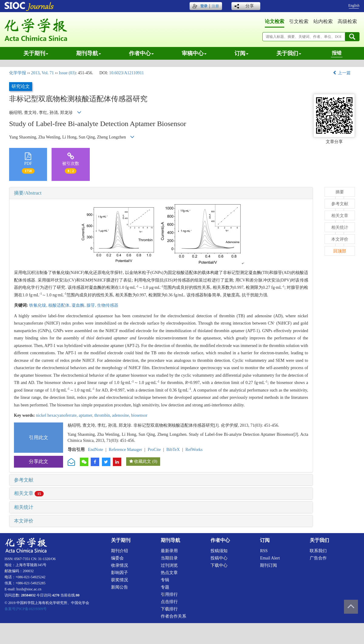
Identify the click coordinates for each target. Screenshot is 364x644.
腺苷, (92, 305)
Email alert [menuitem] (270, 558)
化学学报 (18, 73)
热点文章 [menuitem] (169, 573)
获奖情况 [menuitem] (120, 580)
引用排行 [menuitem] (169, 594)
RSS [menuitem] (264, 551)
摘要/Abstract (28, 193)
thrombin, (103, 415)
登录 (204, 6)
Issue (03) (67, 73)
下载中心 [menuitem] (219, 565)
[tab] (161, 193)
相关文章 (29, 493)
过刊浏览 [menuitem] (169, 565)
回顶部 (340, 251)
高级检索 (347, 21)
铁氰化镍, (39, 305)
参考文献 (24, 480)
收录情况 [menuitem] (120, 565)
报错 (337, 53)
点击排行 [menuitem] (169, 602)
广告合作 (318, 558)
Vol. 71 (48, 73)
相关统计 (24, 507)
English (354, 5)
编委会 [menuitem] (117, 558)
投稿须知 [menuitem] (219, 551)
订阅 (241, 53)
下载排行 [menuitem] (169, 609)
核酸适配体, (60, 305)
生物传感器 (108, 305)
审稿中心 (194, 53)
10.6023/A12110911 (126, 73)
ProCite (154, 450)
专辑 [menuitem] (165, 580)
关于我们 (289, 53)
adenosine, (121, 415)
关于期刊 (36, 53)
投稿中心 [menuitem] (219, 558)
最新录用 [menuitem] (169, 551)
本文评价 (24, 521)
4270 (56, 595)
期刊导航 (89, 53)
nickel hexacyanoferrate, (57, 415)
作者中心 (141, 53)
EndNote (96, 450)
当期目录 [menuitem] (169, 558)
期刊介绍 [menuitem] (120, 551)
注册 (215, 6)
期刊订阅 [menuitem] (268, 565)
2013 (35, 73)
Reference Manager (125, 450)
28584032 (28, 595)
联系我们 (318, 551)
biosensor (139, 415)
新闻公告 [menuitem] (120, 587)
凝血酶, (79, 305)
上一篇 (342, 73)
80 (78, 595)
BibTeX (173, 450)
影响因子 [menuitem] (120, 573)
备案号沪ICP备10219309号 (26, 609)
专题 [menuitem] (165, 587)
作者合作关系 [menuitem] (174, 616)
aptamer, (86, 415)
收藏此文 (143, 461)
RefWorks (194, 450)
